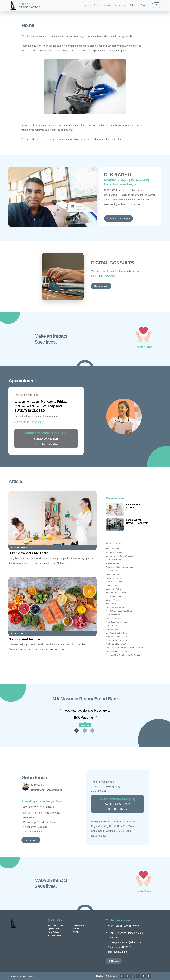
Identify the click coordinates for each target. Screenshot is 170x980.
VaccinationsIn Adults (133, 506)
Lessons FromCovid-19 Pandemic (137, 521)
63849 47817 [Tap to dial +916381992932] (38, 422)
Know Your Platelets (113, 615)
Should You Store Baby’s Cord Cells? (120, 640)
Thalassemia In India (114, 626)
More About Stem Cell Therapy (117, 633)
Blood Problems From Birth (116, 593)
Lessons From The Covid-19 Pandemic (120, 556)
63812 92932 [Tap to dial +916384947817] (23, 422)
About (96, 5)
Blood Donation (79, 925)
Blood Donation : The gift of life (117, 651)
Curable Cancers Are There (28, 553)
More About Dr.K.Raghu (119, 218)
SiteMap (76, 932)
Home (86, 5)
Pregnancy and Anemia (114, 582)
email (94, 276)
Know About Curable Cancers (22, 547)
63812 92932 (31, 807)
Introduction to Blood (113, 549)
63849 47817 (47, 807)
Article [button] (132, 5)
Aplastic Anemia (112, 571)
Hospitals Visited (54, 936)
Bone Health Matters (113, 589)
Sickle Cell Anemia (113, 574)
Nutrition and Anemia (114, 578)
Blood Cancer (111, 604)
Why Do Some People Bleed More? (119, 611)
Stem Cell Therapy (113, 629)
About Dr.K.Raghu (55, 925)
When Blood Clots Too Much (116, 622)
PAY (157, 5)
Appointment (120, 5)
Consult (107, 5)
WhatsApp (109, 276)
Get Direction (31, 840)
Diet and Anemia (112, 585)
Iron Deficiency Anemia (114, 563)
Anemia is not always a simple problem (120, 567)
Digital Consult (101, 286)
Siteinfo (76, 929)
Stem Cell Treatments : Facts (117, 637)
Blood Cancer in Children (115, 607)
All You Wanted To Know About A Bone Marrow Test (125, 648)
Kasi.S (32, 976)
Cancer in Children (113, 600)
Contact (144, 5)
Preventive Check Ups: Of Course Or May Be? (123, 655)
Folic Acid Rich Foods (19, 633)
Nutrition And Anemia (24, 639)
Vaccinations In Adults (114, 552)
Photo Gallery (53, 932)
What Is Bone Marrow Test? (116, 644)
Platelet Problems (112, 618)
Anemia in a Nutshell (113, 560)
